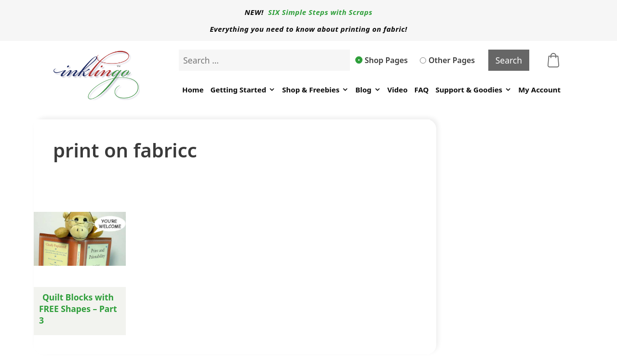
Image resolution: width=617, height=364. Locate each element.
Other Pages (447, 60)
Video (398, 90)
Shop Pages (382, 60)
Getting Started (243, 90)
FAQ (422, 90)
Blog (368, 90)
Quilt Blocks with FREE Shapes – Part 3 (78, 309)
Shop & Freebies (315, 90)
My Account (539, 90)
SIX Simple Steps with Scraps (320, 12)
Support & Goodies (473, 90)
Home (193, 90)
